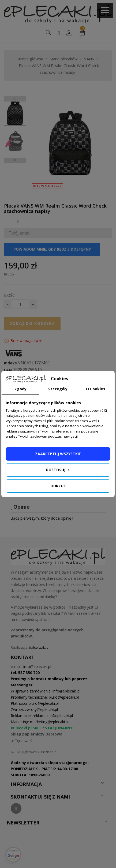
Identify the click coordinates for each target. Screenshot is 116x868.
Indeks (10, 363)
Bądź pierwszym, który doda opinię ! (42, 518)
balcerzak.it (38, 647)
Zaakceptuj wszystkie (58, 454)
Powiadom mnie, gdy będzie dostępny (52, 249)
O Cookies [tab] (96, 389)
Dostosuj (58, 470)
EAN (8, 370)
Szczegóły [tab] (58, 389)
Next (15, 160)
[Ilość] (20, 304)
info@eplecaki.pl (37, 666)
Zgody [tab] (20, 389)
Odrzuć (58, 486)
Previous (15, 99)
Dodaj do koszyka (32, 323)
